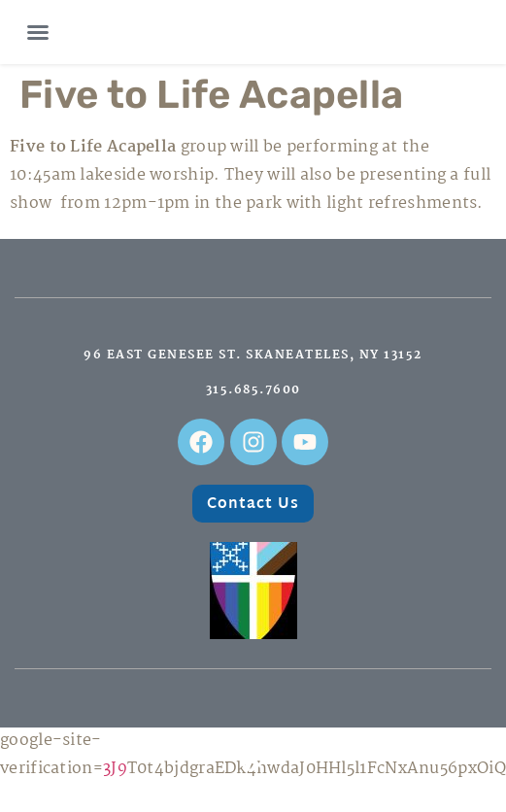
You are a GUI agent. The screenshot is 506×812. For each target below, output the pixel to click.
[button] (38, 32)
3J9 (115, 769)
